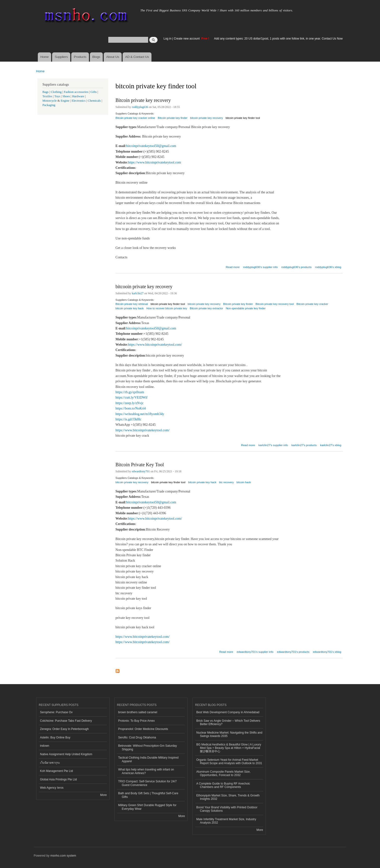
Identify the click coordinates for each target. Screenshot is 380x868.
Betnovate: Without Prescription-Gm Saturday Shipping (148, 747)
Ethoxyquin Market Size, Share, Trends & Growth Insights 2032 (228, 797)
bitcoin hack (244, 482)
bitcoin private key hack (130, 308)
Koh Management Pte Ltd (56, 771)
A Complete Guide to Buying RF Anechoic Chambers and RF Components (223, 785)
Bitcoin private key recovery (143, 100)
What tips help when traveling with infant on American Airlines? (146, 771)
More (103, 795)
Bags (46, 92)
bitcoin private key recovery (206, 118)
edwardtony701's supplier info (255, 652)
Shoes (66, 96)
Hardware (78, 96)
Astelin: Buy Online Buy (55, 737)
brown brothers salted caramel (138, 712)
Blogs (96, 57)
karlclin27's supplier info (273, 445)
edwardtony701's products (293, 652)
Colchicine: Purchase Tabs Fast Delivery (66, 721)
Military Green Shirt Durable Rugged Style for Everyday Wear (147, 807)
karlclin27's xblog (331, 445)
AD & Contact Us (137, 57)
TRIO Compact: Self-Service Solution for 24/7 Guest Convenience (148, 783)
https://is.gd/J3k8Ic (129, 419)
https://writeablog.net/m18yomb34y (140, 414)
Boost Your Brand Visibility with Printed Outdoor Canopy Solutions (227, 809)
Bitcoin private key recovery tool (275, 304)
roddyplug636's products (297, 267)
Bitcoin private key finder (173, 118)
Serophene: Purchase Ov (56, 712)
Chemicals (95, 101)
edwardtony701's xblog (327, 652)
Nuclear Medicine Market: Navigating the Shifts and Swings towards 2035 (229, 734)
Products (80, 57)
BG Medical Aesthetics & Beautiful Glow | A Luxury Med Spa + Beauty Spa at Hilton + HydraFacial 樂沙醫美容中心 (229, 748)
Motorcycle (50, 101)
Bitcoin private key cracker (312, 304)
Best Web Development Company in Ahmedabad (228, 712)
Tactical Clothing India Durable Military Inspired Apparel (148, 759)
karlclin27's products (304, 445)
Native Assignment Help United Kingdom (66, 754)
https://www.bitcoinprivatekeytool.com (154, 162)
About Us (113, 57)
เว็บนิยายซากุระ (50, 763)
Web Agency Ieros (52, 788)
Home (44, 57)
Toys (57, 96)
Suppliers (61, 57)
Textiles (47, 96)
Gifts (94, 92)
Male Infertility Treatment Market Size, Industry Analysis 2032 (226, 821)
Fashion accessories (76, 92)
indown (45, 746)
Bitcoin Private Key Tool (140, 465)
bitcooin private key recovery (144, 287)
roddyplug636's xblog (328, 267)
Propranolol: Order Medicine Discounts (143, 729)
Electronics (79, 101)
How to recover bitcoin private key (167, 308)
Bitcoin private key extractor (206, 308)
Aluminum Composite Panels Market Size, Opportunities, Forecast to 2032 (223, 773)
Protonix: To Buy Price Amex (137, 721)
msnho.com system (63, 856)
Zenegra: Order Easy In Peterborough (64, 729)
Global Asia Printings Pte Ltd (58, 779)
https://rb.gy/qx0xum (130, 392)
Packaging (49, 105)
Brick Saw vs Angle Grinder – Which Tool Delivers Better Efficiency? (228, 722)
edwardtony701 (141, 471)
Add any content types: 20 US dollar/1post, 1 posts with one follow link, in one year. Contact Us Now (278, 39)
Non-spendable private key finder (246, 308)
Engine (65, 101)
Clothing (56, 92)
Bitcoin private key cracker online (135, 118)
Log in (168, 39)
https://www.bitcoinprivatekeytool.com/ (155, 345)
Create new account (187, 39)
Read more (233, 266)
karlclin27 (138, 293)
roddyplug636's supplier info (260, 267)
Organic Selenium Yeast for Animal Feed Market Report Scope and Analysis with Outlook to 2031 (229, 762)
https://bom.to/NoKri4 (131, 408)
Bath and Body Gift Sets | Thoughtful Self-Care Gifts (148, 795)
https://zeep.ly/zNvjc (130, 403)
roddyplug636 (140, 107)
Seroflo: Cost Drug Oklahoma (137, 737)
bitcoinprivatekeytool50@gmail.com (151, 146)
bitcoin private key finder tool (243, 118)
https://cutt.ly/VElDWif (132, 397)
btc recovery (226, 482)
